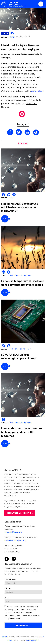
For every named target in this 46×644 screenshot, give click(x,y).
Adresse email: (11, 579)
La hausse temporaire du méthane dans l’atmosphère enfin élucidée (23, 283)
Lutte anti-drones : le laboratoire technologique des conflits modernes (21, 432)
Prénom (8, 588)
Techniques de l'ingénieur (21, 275)
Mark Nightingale (33, 640)
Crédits (5, 637)
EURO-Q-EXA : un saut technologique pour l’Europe (19, 357)
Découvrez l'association (20, 513)
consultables (37, 91)
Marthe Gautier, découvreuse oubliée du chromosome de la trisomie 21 (20, 207)
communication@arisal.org (15, 540)
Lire (5, 219)
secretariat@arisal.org (13, 532)
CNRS (12, 37)
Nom (7, 597)
